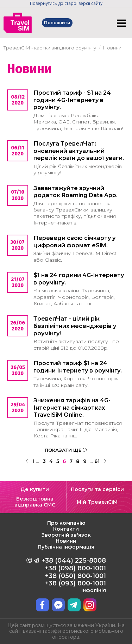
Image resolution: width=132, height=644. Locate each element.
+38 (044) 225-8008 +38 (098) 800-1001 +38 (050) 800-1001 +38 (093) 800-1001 (74, 575)
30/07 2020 (18, 245)
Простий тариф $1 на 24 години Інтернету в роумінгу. (78, 367)
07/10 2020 (18, 195)
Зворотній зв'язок (66, 535)
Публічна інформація (66, 547)
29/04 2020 (18, 408)
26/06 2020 (18, 326)
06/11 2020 (18, 151)
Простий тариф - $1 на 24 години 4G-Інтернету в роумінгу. (72, 100)
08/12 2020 (18, 100)
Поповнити (57, 23)
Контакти (66, 529)
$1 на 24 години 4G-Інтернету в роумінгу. (79, 279)
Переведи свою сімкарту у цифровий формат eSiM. (74, 242)
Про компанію (66, 523)
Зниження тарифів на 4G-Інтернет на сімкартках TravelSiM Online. (72, 408)
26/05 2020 (18, 370)
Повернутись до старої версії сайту (66, 3)
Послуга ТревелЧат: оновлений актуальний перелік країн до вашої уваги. (79, 151)
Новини (66, 541)
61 (97, 461)
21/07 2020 (18, 282)
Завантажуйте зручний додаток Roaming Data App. (76, 192)
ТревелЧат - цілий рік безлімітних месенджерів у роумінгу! (75, 326)
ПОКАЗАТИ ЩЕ (66, 450)
